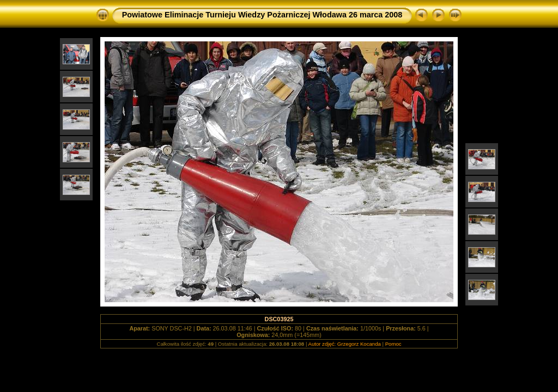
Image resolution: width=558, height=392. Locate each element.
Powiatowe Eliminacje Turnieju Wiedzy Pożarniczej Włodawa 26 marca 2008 (262, 15)
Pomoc (393, 344)
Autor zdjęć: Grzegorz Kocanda (345, 344)
